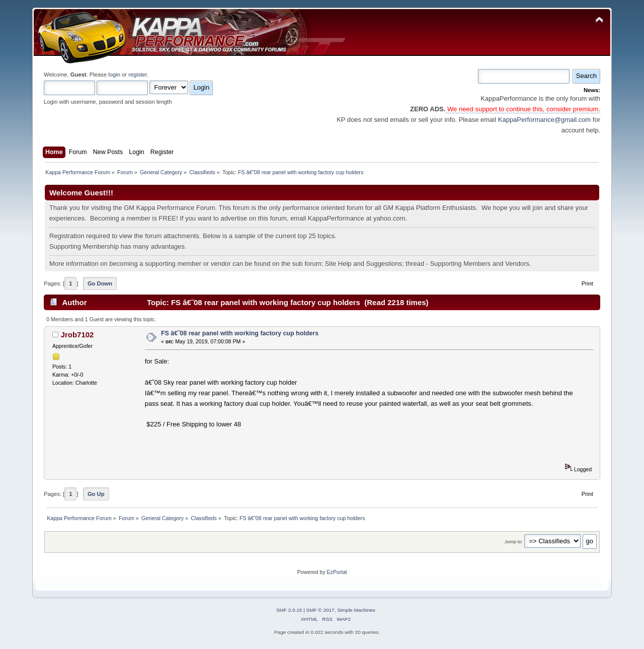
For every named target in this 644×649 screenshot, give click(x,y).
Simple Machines (356, 610)
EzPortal (337, 572)
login (114, 75)
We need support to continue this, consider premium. (523, 109)
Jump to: (514, 542)
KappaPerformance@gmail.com (544, 120)
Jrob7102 (77, 335)
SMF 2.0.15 (289, 610)
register (138, 75)
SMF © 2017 (320, 610)
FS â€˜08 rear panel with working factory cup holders (240, 333)
